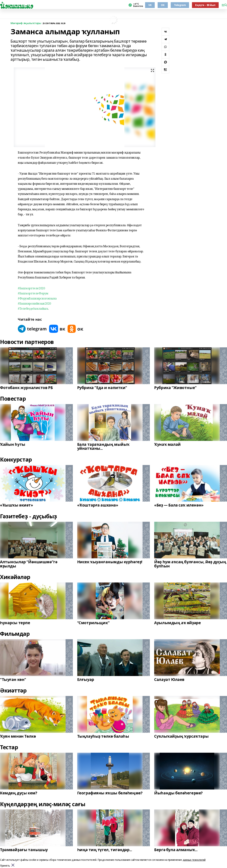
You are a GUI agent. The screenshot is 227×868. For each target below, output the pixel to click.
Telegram (180, 5)
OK (163, 5)
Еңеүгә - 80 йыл (205, 5)
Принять (5, 866)
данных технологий (194, 860)
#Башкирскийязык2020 (34, 303)
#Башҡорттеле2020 (31, 288)
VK (150, 5)
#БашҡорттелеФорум (33, 293)
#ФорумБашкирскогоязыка (37, 298)
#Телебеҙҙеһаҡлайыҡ (33, 309)
